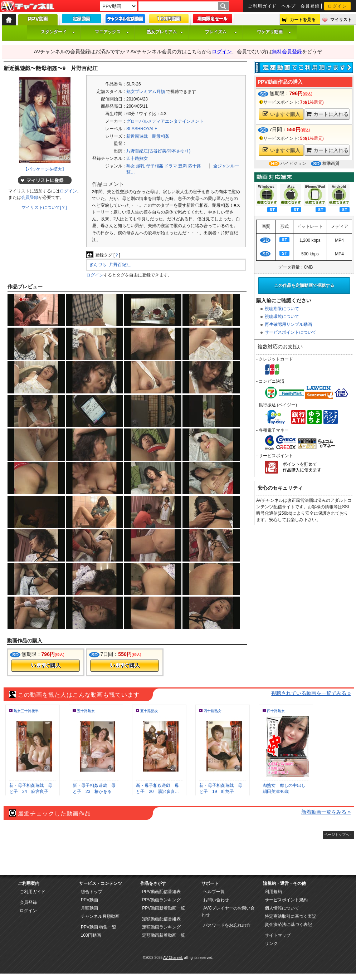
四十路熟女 (137, 158)
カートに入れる (327, 114)
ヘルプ (289, 6)
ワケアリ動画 (274, 32)
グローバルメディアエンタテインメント (165, 121)
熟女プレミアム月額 (146, 92)
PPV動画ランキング (161, 900)
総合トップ (92, 892)
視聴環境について (282, 317)
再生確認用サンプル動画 (288, 324)
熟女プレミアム (165, 32)
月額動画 (89, 908)
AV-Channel (28, 6)
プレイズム (221, 32)
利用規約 (273, 892)
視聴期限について (282, 309)
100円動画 (91, 935)
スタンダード (58, 32)
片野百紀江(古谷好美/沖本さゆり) (158, 151)
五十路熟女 (86, 711)
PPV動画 (89, 900)
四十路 (195, 166)
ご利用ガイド (262, 6)
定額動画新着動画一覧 (164, 935)
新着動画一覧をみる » (326, 812)
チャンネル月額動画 (100, 916)
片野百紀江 (120, 265)
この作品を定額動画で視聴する (304, 285)
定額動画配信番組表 (161, 919)
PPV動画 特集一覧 (99, 927)
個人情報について (282, 908)
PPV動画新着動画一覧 (164, 908)
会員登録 (310, 6)
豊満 (182, 166)
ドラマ (171, 166)
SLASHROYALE (142, 129)
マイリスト (341, 20)
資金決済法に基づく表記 (288, 925)
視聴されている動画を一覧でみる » (311, 693)
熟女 (131, 166)
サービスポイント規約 (286, 900)
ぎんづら (98, 265)
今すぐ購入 (45, 666)
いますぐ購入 (281, 114)
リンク (271, 944)
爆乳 (140, 166)
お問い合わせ (216, 900)
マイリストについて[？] (44, 207)
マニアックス (112, 32)
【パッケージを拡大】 (45, 169)
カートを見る (303, 20)
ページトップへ (337, 835)
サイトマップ (278, 935)
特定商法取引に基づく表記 (291, 916)
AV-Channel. (173, 958)
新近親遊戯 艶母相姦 (148, 136)
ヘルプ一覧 (214, 892)
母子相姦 (155, 166)
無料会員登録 (287, 52)
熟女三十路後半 (26, 711)
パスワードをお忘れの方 (227, 925)
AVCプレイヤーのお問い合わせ (228, 911)
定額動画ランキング (161, 927)
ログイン (337, 6)
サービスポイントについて (291, 332)
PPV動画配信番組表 (161, 892)
